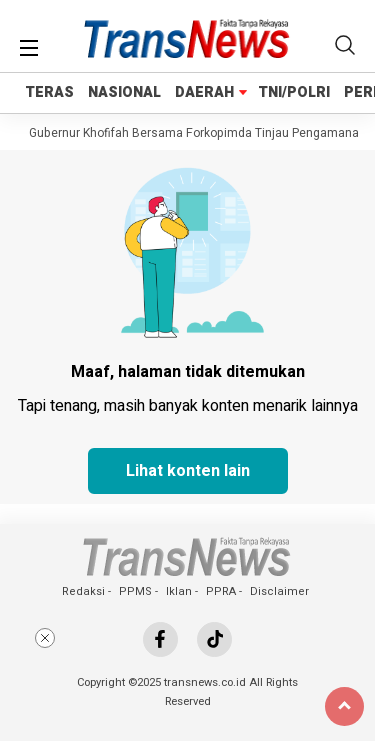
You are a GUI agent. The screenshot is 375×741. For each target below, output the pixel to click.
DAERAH (204, 92)
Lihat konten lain (188, 471)
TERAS (49, 92)
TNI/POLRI (294, 92)
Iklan (179, 591)
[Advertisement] (188, 679)
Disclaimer (279, 591)
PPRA (221, 591)
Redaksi (83, 591)
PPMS (135, 591)
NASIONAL (124, 92)
